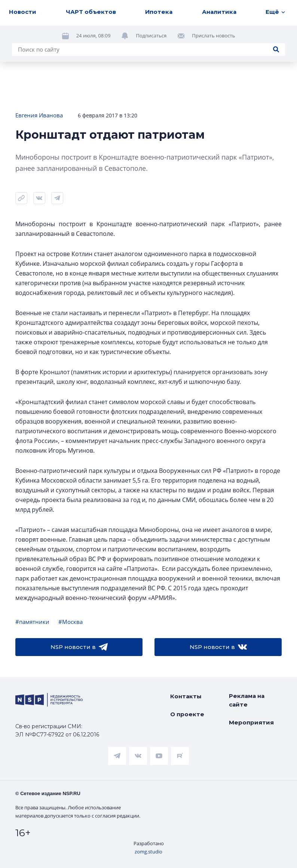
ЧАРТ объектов (91, 12)
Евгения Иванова (39, 115)
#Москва (71, 622)
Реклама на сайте (247, 700)
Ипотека (159, 12)
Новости (23, 12)
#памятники (32, 622)
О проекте (187, 714)
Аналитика (219, 12)
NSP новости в (79, 647)
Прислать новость (213, 36)
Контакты (186, 696)
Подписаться (151, 36)
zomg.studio (148, 852)
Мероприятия (251, 722)
